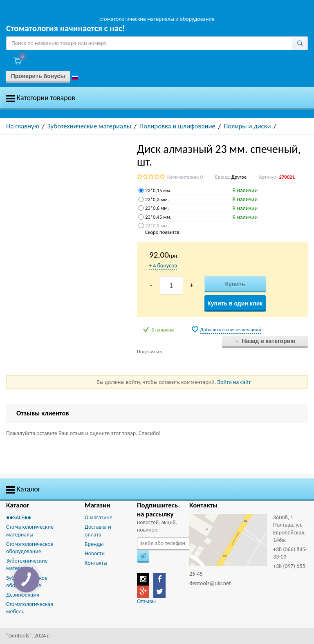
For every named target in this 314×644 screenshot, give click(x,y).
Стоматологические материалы (30, 531)
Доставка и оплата (98, 531)
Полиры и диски (247, 126)
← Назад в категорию (265, 341)
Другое (239, 177)
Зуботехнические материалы (89, 126)
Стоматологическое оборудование (30, 548)
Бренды (94, 544)
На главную (23, 126)
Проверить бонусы (38, 76)
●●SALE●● (19, 517)
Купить (235, 284)
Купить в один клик (235, 303)
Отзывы (146, 601)
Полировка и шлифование (177, 126)
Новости (95, 553)
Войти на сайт (234, 382)
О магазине (99, 517)
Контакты (96, 563)
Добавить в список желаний (231, 329)
